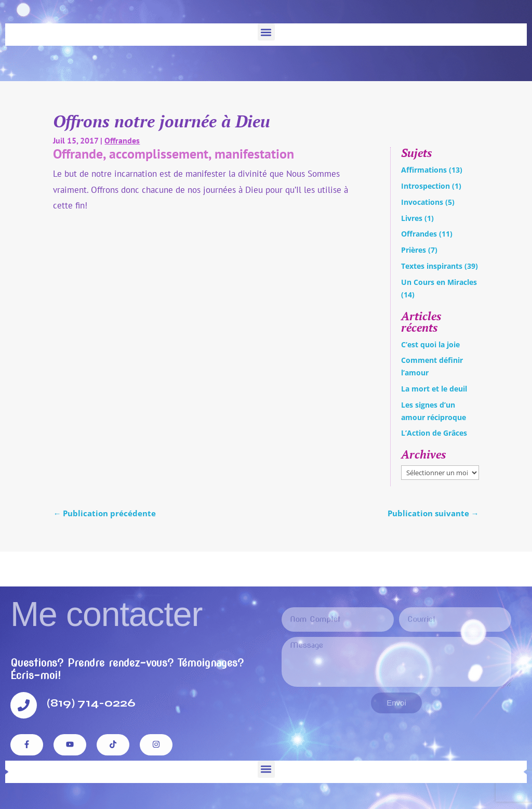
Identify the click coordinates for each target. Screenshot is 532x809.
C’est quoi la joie (430, 344)
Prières (414, 250)
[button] (266, 32)
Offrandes (122, 140)
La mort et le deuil (434, 389)
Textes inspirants (432, 266)
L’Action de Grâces (434, 433)
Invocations (422, 202)
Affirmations (424, 170)
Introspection (425, 186)
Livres (412, 218)
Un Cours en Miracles (439, 282)
